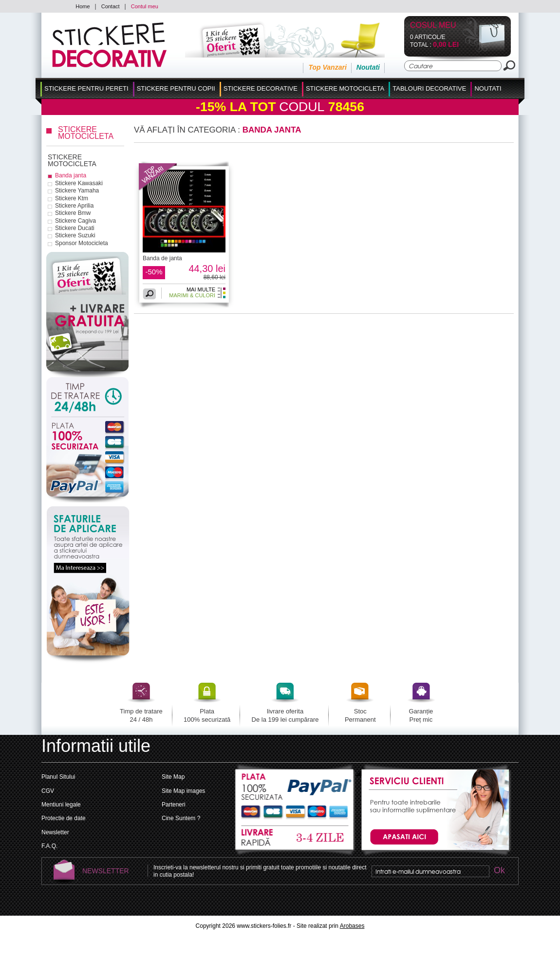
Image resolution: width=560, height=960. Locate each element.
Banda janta (71, 175)
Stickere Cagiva (75, 221)
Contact (111, 6)
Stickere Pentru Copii (176, 88)
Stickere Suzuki (75, 235)
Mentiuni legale (61, 805)
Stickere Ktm (72, 198)
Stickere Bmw (73, 213)
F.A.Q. (49, 846)
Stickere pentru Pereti (86, 88)
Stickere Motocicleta (345, 88)
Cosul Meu (433, 26)
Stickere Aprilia (74, 206)
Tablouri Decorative (429, 88)
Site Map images (183, 791)
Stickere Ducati (75, 228)
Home (83, 6)
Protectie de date (64, 818)
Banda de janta (162, 258)
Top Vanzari (327, 67)
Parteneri (174, 805)
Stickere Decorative (261, 88)
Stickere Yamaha (77, 191)
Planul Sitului (58, 777)
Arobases (352, 926)
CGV (48, 791)
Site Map (173, 777)
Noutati (368, 67)
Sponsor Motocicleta (82, 243)
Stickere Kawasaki (79, 183)
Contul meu (145, 6)
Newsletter (55, 832)
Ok (499, 871)
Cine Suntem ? (181, 818)
